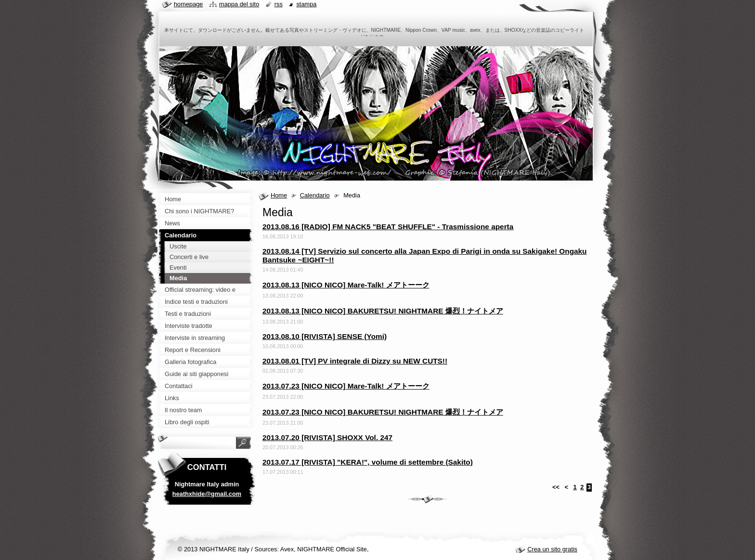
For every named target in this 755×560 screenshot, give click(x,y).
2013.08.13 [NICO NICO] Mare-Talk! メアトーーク (346, 285)
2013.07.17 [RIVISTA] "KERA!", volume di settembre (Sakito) (368, 462)
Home (279, 195)
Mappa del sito (239, 4)
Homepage (188, 4)
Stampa (306, 4)
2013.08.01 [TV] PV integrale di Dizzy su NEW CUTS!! (355, 361)
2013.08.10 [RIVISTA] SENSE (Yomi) (325, 336)
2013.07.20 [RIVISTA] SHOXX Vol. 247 (327, 437)
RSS (279, 4)
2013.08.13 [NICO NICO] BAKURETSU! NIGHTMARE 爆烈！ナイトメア (383, 311)
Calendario (315, 195)
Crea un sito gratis (552, 549)
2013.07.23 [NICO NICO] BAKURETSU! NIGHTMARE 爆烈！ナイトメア (383, 412)
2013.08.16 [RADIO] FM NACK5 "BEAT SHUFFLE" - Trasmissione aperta (388, 227)
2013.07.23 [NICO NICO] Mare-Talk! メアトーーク (346, 386)
